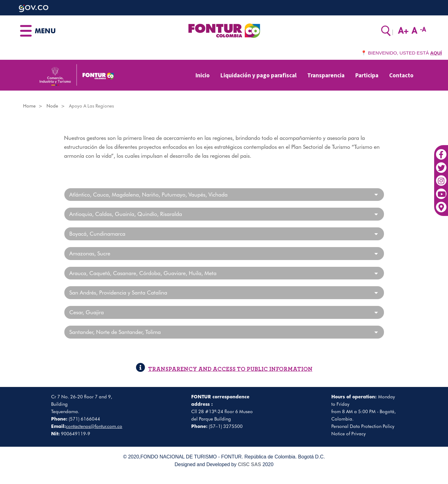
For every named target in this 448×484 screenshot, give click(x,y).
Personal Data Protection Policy (363, 426)
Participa (367, 75)
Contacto (401, 75)
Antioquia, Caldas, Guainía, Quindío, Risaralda (126, 214)
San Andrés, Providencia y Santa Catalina (118, 293)
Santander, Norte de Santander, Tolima (115, 332)
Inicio (203, 75)
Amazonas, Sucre (90, 254)
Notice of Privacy (349, 434)
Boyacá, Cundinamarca (97, 234)
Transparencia (326, 75)
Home (29, 106)
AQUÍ (436, 53)
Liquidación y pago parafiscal (258, 75)
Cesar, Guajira (87, 312)
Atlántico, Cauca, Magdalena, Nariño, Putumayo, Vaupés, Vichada (148, 195)
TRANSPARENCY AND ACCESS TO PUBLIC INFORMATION (224, 369)
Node (52, 106)
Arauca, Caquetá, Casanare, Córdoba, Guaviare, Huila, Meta (143, 273)
